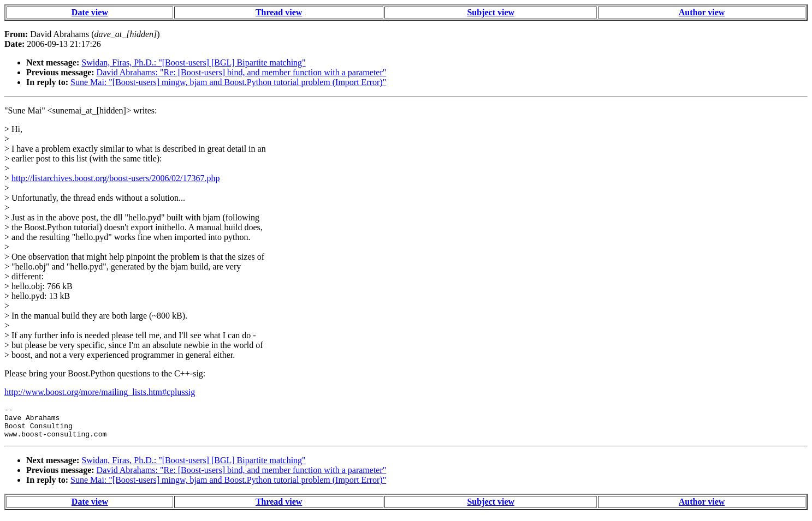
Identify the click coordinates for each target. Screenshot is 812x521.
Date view (90, 12)
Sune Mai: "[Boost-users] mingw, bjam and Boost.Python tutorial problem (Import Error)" (228, 82)
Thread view (279, 12)
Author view (702, 12)
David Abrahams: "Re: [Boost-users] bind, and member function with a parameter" (242, 72)
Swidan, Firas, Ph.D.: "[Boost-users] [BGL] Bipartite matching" (193, 62)
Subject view (491, 12)
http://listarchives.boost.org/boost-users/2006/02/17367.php (115, 178)
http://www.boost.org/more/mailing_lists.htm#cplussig (100, 392)
